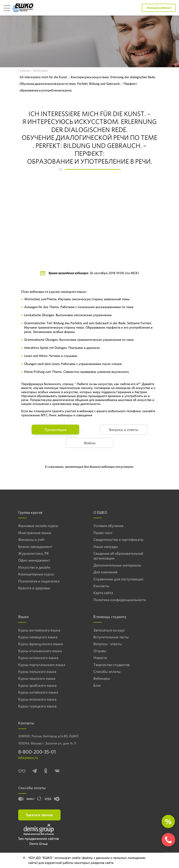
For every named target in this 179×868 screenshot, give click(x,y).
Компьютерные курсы (36, 574)
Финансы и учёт (31, 540)
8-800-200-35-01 (37, 752)
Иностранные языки (35, 533)
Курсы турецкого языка (37, 706)
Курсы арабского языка (37, 685)
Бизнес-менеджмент (35, 547)
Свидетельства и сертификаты (118, 540)
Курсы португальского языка (42, 665)
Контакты (101, 586)
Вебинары (102, 678)
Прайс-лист (103, 533)
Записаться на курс (109, 630)
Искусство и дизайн (34, 567)
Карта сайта (103, 593)
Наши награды (106, 547)
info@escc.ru (28, 758)
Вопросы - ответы (108, 644)
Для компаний (105, 572)
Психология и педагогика (39, 581)
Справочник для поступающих (118, 579)
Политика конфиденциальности (120, 600)
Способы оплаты (107, 672)
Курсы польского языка (37, 672)
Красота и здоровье (34, 588)
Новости (100, 658)
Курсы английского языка (39, 630)
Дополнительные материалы (117, 565)
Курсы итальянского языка (40, 651)
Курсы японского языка (37, 699)
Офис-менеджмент (34, 560)
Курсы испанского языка (38, 658)
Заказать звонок (39, 815)
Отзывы (100, 651)
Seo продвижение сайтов (39, 839)
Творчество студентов (112, 665)
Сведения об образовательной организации (118, 556)
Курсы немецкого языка (38, 637)
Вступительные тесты (111, 637)
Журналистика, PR (33, 553)
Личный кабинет (159, 8)
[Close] (24, 858)
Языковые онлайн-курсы (38, 526)
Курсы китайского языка (38, 692)
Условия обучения (108, 526)
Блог (97, 685)
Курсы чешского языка (37, 678)
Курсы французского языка (41, 644)
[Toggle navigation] (7, 8)
